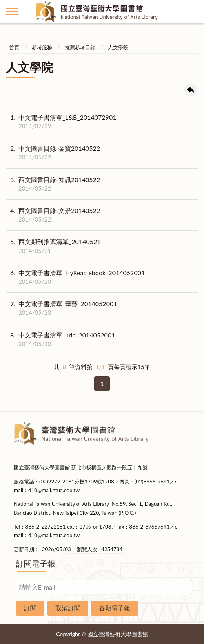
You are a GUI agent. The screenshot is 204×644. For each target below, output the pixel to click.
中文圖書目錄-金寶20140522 (53, 153)
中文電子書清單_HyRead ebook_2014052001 (75, 277)
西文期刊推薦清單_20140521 (53, 246)
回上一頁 (191, 90)
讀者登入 (192, 12)
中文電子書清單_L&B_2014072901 (61, 122)
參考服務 (42, 47)
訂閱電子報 (36, 563)
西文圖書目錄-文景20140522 (53, 215)
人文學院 (118, 47)
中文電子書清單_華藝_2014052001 (62, 308)
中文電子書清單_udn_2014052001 (60, 339)
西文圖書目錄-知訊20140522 (53, 184)
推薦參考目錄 (80, 47)
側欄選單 (12, 12)
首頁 (14, 47)
